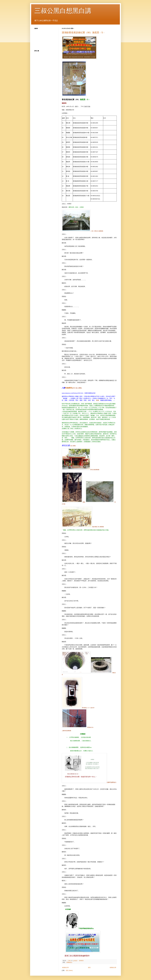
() (67, 388)
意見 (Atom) (69, 970)
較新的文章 (65, 968)
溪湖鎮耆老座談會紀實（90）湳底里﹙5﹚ (83, 33)
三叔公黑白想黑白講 (63, 11)
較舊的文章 (113, 968)
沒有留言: (82, 961)
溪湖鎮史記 (69, 962)
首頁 (89, 968)
